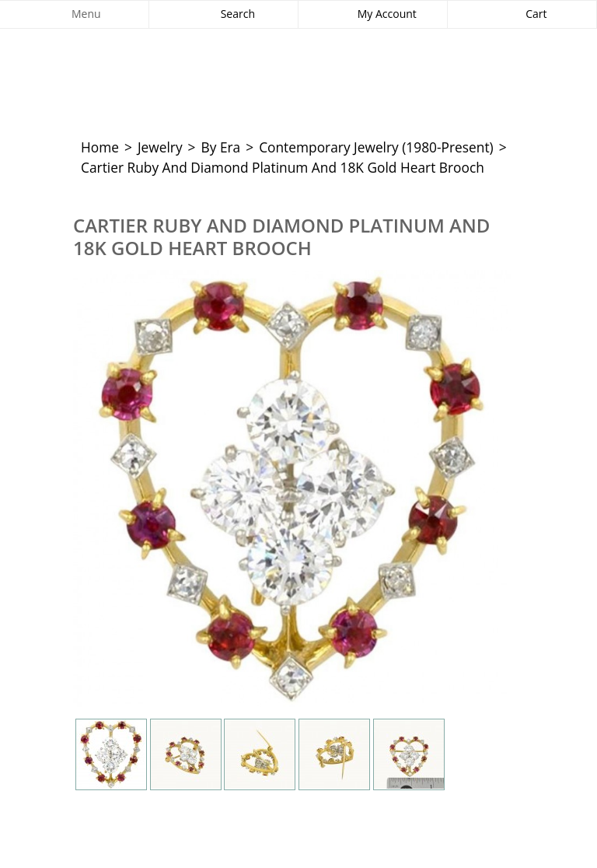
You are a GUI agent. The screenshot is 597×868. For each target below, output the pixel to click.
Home (100, 147)
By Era (221, 147)
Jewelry (160, 147)
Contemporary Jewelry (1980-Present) (376, 147)
